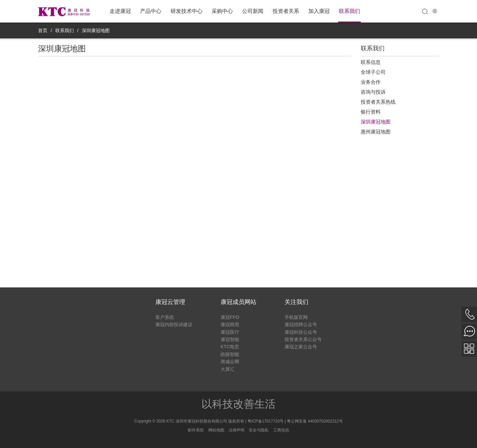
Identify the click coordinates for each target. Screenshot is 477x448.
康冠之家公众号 (301, 347)
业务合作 (371, 82)
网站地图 (216, 430)
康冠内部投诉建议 (174, 324)
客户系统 (165, 317)
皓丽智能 (230, 354)
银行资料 (371, 112)
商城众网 (230, 362)
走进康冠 (120, 11)
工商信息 (281, 430)
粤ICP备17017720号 (265, 421)
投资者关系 (286, 11)
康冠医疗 (230, 332)
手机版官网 (296, 317)
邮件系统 (196, 430)
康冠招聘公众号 (301, 324)
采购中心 (222, 11)
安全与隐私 (259, 430)
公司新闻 (253, 11)
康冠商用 (230, 324)
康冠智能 (230, 339)
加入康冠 (319, 11)
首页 (43, 30)
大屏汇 (228, 369)
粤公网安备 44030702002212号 (315, 421)
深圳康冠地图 (96, 30)
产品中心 (151, 11)
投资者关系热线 (378, 102)
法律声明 (237, 430)
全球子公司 (373, 72)
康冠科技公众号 (301, 332)
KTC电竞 (230, 347)
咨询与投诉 (373, 92)
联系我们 (349, 11)
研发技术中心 (186, 11)
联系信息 (371, 62)
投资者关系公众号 (303, 339)
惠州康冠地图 (376, 132)
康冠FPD (230, 317)
